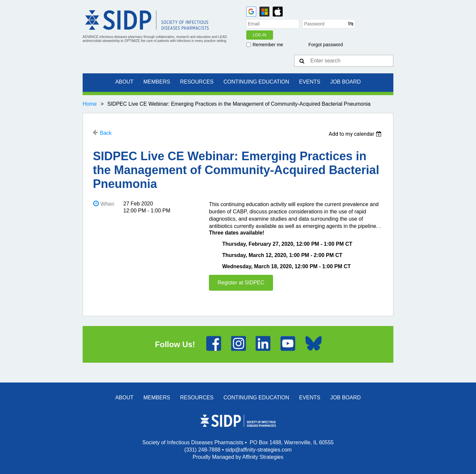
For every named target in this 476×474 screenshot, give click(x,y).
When (107, 204)
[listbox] (356, 134)
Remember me (268, 45)
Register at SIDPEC (241, 283)
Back (106, 133)
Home (90, 104)
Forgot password (326, 45)
